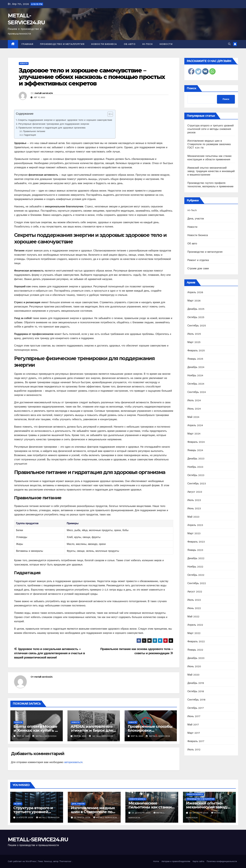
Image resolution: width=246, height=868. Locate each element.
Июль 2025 (194, 334)
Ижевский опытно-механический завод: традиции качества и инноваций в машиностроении (211, 171)
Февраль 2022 (196, 641)
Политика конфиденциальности (222, 861)
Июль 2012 (194, 750)
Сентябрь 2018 (197, 700)
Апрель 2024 (195, 425)
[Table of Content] (110, 114)
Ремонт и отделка (198, 260)
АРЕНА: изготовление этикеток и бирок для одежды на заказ (92, 730)
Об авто (130, 44)
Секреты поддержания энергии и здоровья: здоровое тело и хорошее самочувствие (65, 120)
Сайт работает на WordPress (22, 861)
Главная (27, 44)
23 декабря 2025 (142, 813)
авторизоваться (73, 762)
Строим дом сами (198, 268)
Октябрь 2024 (196, 384)
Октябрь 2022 (196, 575)
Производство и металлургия (62, 44)
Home (156, 861)
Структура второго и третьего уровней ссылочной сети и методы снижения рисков (211, 129)
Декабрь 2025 (196, 309)
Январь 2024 (195, 450)
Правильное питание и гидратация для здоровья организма (52, 128)
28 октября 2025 (199, 813)
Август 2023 (195, 492)
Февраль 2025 (196, 350)
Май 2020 (194, 675)
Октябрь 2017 (196, 708)
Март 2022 (194, 633)
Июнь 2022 (194, 608)
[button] (229, 44)
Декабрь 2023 (196, 459)
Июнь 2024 (194, 409)
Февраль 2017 (196, 741)
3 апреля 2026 (25, 817)
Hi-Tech (147, 44)
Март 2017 (194, 733)
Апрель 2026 (195, 292)
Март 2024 (194, 434)
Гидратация (30, 135)
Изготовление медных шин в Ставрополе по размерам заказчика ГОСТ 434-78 (209, 144)
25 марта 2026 (83, 817)
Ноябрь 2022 (195, 567)
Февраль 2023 (196, 542)
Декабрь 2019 (196, 683)
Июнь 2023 (194, 508)
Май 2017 (193, 725)
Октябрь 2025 (196, 317)
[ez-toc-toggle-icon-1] (109, 115)
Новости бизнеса (104, 44)
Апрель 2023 (195, 525)
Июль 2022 (194, 600)
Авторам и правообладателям (176, 861)
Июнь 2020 (194, 666)
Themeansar (65, 861)
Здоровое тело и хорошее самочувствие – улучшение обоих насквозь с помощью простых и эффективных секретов (92, 77)
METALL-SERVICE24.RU (38, 839)
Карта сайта (198, 861)
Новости (166, 44)
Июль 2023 (194, 500)
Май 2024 (193, 417)
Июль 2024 (194, 400)
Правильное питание (34, 131)
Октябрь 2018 (196, 691)
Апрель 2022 (195, 625)
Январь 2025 (195, 359)
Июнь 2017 (194, 716)
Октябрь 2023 (196, 475)
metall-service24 (44, 93)
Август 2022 (195, 592)
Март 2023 (194, 533)
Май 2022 (193, 616)
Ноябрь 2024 (195, 375)
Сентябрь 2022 (197, 583)
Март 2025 (194, 342)
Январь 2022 (195, 650)
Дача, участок (196, 219)
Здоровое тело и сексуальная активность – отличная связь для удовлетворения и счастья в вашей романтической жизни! (49, 653)
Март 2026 (194, 301)
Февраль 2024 (196, 442)
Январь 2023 (195, 550)
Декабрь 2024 (196, 367)
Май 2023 (193, 517)
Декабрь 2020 (196, 658)
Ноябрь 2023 (195, 467)
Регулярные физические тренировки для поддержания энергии (54, 124)
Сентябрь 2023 (197, 483)
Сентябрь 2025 (197, 326)
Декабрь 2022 (196, 558)
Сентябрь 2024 (197, 392)
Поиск (191, 88)
